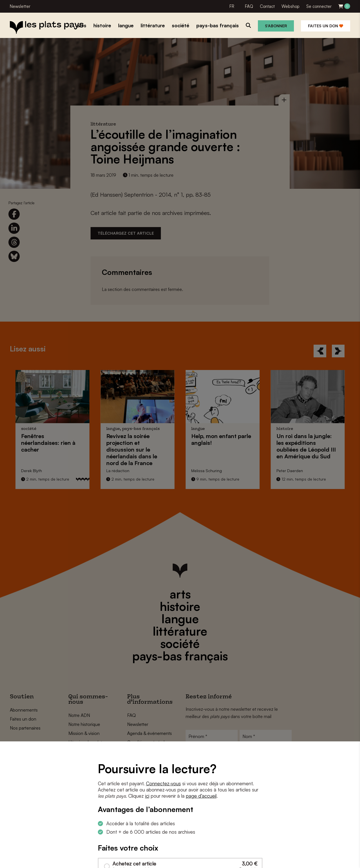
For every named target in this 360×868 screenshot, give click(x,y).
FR (232, 6)
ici (147, 796)
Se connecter (319, 6)
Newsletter (20, 6)
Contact (267, 6)
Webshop (291, 6)
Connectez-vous (163, 783)
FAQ (249, 6)
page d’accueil (201, 796)
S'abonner (276, 26)
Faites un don (326, 26)
